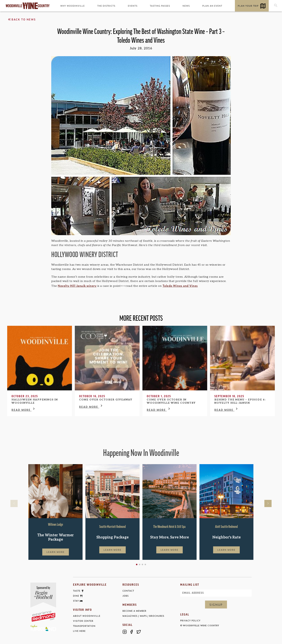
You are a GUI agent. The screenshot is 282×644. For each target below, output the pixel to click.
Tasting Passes (160, 6)
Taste (77, 591)
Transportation (84, 626)
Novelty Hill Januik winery (77, 286)
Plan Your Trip (248, 6)
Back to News (21, 19)
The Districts (106, 6)
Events (133, 6)
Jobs (126, 596)
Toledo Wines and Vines (180, 286)
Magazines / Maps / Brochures (143, 616)
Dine (76, 596)
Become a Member (134, 611)
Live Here (79, 631)
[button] (137, 564)
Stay (76, 601)
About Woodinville (87, 616)
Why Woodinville (72, 6)
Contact (128, 591)
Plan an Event (212, 6)
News (186, 6)
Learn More (56, 552)
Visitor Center (83, 621)
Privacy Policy (190, 621)
